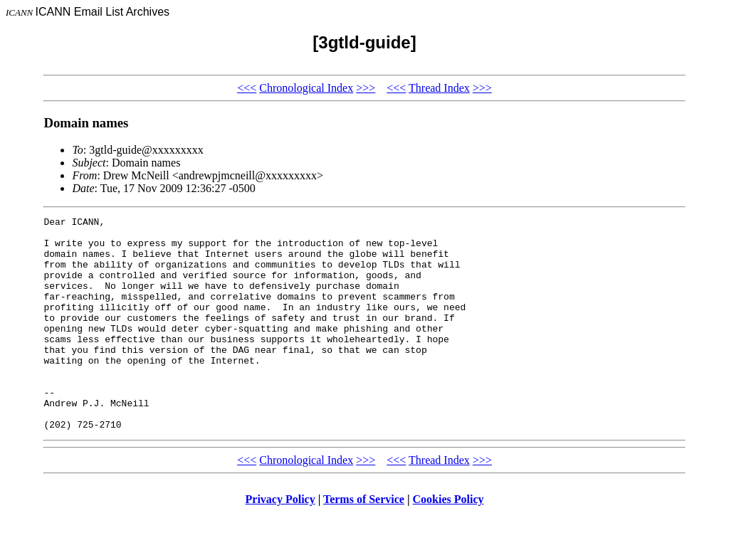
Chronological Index (306, 88)
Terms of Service (364, 542)
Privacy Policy (280, 542)
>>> (366, 88)
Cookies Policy (449, 542)
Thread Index (439, 88)
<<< (247, 88)
